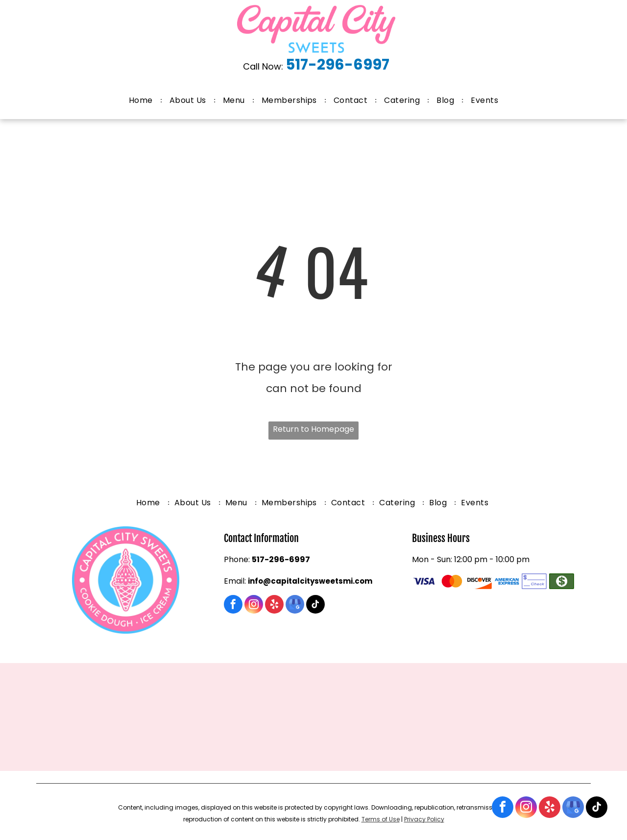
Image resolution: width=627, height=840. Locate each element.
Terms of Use (381, 819)
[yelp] (550, 808)
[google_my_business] (573, 808)
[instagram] (526, 808)
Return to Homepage (313, 429)
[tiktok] (597, 808)
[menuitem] (142, 100)
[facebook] (503, 808)
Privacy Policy (424, 819)
